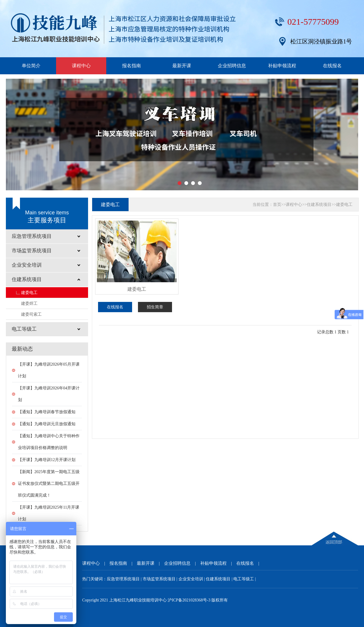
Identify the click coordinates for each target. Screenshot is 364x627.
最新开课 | (150, 563)
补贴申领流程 (282, 66)
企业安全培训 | (192, 579)
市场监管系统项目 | (161, 579)
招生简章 (155, 307)
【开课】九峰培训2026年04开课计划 (49, 394)
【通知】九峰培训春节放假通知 (47, 412)
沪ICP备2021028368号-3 (189, 600)
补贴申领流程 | (218, 563)
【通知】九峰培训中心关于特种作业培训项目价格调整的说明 (49, 442)
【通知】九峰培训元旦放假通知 (47, 424)
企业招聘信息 (232, 66)
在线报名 (332, 66)
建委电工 (29, 293)
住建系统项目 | (220, 579)
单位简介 (31, 66)
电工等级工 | (245, 579)
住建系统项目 (319, 205)
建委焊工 (29, 303)
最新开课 (182, 66)
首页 (277, 205)
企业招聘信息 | (182, 563)
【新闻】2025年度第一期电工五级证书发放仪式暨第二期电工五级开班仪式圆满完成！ (49, 484)
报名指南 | (123, 563)
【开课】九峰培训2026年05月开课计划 (49, 370)
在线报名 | (250, 563)
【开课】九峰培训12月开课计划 (47, 460)
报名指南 (132, 66)
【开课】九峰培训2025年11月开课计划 (49, 513)
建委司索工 (31, 314)
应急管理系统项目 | (125, 579)
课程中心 (81, 66)
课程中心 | (96, 563)
